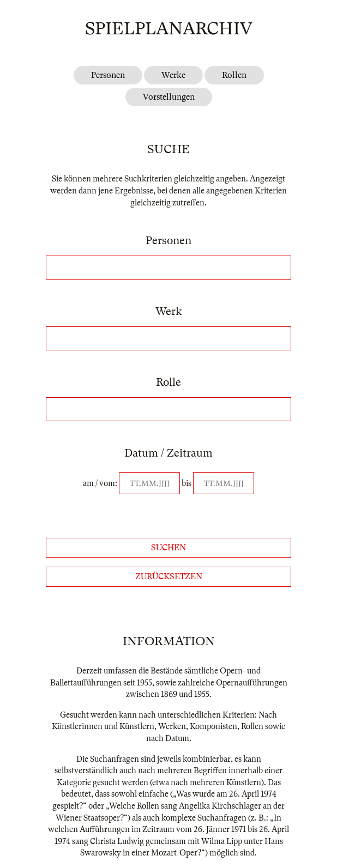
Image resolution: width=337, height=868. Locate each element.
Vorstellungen (169, 97)
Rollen (234, 75)
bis (186, 483)
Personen (108, 75)
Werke (173, 75)
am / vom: (100, 483)
